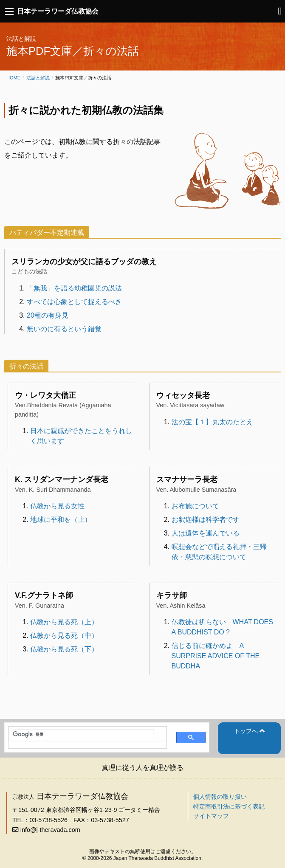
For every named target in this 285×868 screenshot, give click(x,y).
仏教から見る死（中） (64, 635)
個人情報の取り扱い (220, 797)
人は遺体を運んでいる (206, 533)
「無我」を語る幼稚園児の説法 (74, 288)
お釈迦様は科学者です (206, 520)
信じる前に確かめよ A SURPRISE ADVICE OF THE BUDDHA (216, 656)
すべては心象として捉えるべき (74, 302)
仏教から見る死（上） (64, 622)
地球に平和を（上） (61, 520)
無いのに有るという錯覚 (64, 329)
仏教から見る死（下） (64, 649)
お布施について (195, 506)
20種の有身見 (48, 315)
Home (13, 78)
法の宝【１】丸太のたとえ (212, 422)
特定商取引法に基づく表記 (229, 806)
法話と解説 (38, 78)
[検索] (83, 734)
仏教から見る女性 (57, 506)
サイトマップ (211, 816)
